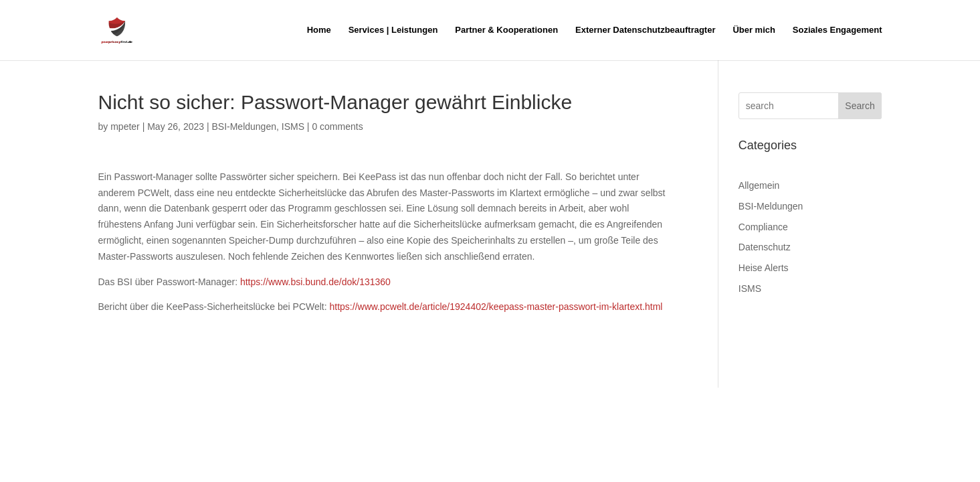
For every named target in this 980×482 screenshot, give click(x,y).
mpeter (125, 127)
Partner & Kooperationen (506, 30)
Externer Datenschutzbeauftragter (646, 30)
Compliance (763, 227)
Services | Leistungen (393, 30)
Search (860, 106)
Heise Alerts (764, 268)
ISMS (293, 127)
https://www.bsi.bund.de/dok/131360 (315, 282)
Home (319, 30)
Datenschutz (765, 247)
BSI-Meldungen (244, 127)
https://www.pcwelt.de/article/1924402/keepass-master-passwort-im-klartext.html (496, 307)
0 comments (337, 127)
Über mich (754, 30)
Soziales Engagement (838, 30)
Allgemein (759, 185)
